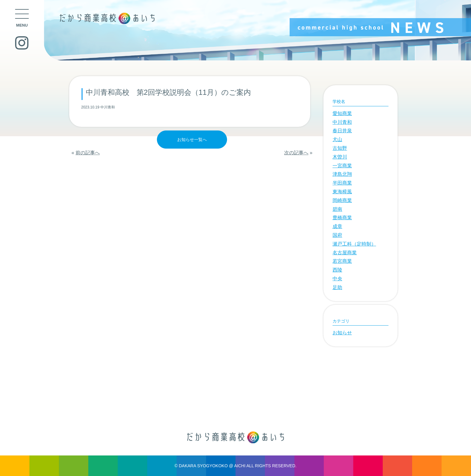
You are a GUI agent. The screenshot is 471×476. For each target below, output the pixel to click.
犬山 (337, 139)
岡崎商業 (342, 200)
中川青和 (342, 122)
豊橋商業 (342, 218)
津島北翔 (342, 174)
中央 (337, 279)
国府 (337, 235)
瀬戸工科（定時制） (354, 244)
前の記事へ (88, 153)
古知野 (340, 148)
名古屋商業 (345, 253)
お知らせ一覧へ (192, 140)
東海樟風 (342, 192)
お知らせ (342, 333)
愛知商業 (342, 113)
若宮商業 (342, 261)
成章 (337, 226)
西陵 (337, 270)
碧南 (337, 209)
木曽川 (340, 157)
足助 (337, 287)
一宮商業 (342, 166)
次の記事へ (296, 153)
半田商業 (342, 183)
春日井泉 (342, 131)
